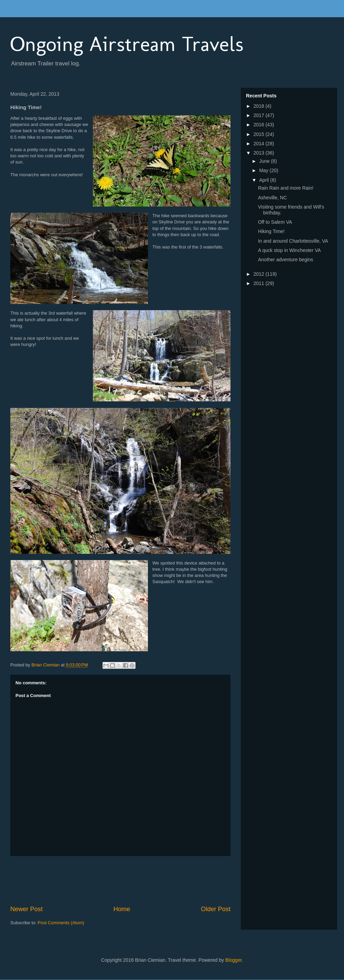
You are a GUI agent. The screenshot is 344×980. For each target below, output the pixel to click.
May (264, 170)
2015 (260, 134)
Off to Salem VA (275, 222)
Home (122, 909)
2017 (260, 115)
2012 (260, 274)
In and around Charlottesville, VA (293, 241)
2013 (260, 153)
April (265, 180)
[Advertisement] (136, 881)
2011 (260, 283)
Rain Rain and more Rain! (286, 188)
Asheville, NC (272, 198)
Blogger (233, 960)
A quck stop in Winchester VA (289, 250)
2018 (260, 106)
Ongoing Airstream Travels (127, 44)
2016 (260, 125)
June (265, 161)
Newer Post (26, 909)
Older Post (216, 909)
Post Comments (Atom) (61, 923)
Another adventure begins (286, 260)
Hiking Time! (271, 231)
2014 (260, 144)
